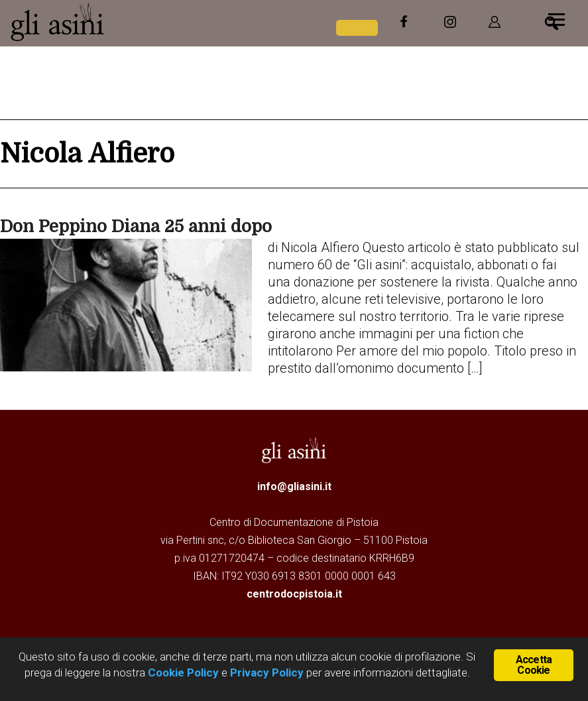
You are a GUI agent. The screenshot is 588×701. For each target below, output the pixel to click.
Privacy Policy (267, 672)
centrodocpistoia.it (294, 594)
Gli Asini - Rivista (109, 22)
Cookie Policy (182, 672)
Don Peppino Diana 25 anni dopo (136, 226)
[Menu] (557, 18)
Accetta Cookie (534, 665)
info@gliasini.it (294, 486)
